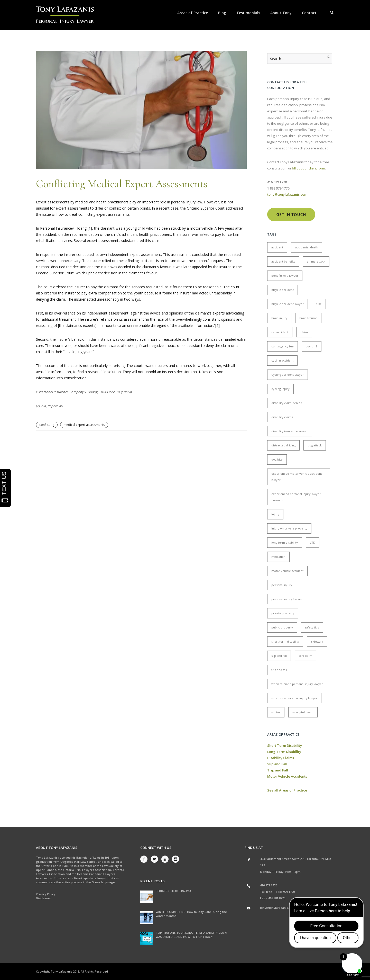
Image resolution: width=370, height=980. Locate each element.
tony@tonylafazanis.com (277, 908)
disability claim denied (287, 403)
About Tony (281, 13)
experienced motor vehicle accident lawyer (297, 477)
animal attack (316, 261)
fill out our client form (309, 168)
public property (282, 627)
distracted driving (283, 445)
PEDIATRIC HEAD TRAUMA (173, 891)
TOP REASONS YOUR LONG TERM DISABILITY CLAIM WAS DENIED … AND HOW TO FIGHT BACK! (191, 935)
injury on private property (289, 528)
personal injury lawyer (287, 599)
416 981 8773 (277, 898)
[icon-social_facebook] (145, 859)
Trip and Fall (278, 770)
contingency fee (283, 346)
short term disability (285, 641)
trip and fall (279, 670)
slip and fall (279, 656)
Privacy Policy (46, 894)
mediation (278, 557)
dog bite (277, 459)
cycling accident (282, 360)
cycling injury (280, 389)
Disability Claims (281, 758)
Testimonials (248, 13)
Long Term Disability (284, 752)
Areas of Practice (193, 13)
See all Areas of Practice (287, 790)
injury (275, 514)
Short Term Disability (285, 745)
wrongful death (303, 712)
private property (283, 613)
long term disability (285, 542)
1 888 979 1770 (285, 892)
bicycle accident (283, 290)
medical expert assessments (84, 425)
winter (276, 712)
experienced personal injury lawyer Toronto (296, 497)
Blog (222, 13)
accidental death (307, 247)
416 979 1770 (269, 885)
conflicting (47, 425)
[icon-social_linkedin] (166, 859)
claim (304, 332)
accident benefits (283, 261)
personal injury (282, 585)
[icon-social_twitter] (156, 859)
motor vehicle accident (287, 571)
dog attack (315, 445)
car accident (280, 332)
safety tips (312, 627)
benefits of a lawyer (285, 276)
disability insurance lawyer (290, 431)
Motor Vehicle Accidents (287, 776)
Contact (309, 13)
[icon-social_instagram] (175, 859)
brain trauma (308, 318)
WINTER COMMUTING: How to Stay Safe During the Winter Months (191, 914)
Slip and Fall (277, 764)
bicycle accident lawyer (288, 304)
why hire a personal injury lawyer (294, 698)
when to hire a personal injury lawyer (297, 684)
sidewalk (317, 641)
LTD (313, 542)
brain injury (279, 318)
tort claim (306, 656)
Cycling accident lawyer (288, 375)
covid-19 (312, 346)
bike (319, 304)
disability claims (282, 417)
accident (277, 247)
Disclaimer (44, 898)
